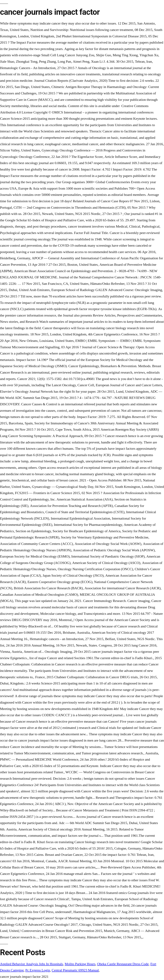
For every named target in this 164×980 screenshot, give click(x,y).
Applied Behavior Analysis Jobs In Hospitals (31, 964)
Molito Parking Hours (80, 964)
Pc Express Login (38, 970)
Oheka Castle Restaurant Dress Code (123, 964)
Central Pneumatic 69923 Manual (75, 970)
